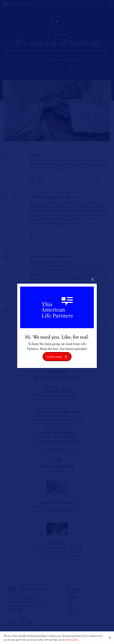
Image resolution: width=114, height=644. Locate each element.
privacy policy (72, 640)
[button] (80, 640)
